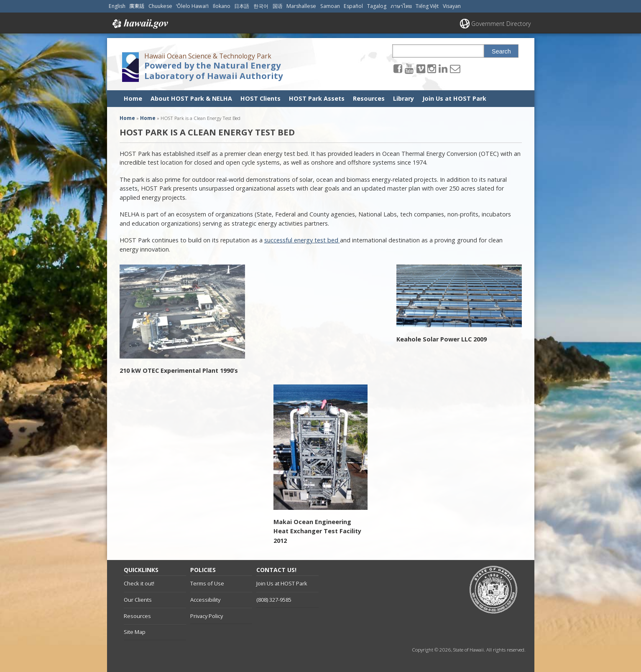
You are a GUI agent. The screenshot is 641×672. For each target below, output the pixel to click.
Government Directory (501, 24)
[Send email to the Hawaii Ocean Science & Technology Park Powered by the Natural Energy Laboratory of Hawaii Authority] (455, 68)
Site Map (135, 632)
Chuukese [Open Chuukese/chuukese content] (160, 6)
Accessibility (205, 600)
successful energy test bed (302, 240)
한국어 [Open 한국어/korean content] (261, 6)
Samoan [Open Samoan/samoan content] (330, 6)
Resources (369, 98)
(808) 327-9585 (274, 600)
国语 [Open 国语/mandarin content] (278, 6)
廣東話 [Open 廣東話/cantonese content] (137, 6)
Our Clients (138, 600)
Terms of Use (207, 583)
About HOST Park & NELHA (191, 98)
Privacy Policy (207, 616)
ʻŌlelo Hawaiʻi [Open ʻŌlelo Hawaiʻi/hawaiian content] (192, 6)
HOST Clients (260, 98)
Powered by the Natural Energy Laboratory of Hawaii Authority (213, 71)
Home (133, 98)
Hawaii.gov (139, 24)
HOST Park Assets (317, 98)
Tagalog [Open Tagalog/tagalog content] (377, 6)
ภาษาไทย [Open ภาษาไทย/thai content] (401, 6)
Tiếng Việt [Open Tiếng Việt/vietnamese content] (427, 6)
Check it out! (139, 583)
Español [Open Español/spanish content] (353, 6)
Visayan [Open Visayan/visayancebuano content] (452, 6)
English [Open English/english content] (117, 6)
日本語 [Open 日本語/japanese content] (242, 6)
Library (403, 98)
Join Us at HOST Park (454, 98)
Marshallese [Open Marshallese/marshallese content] (301, 6)
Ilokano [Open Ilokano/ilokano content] (222, 6)
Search (501, 51)
